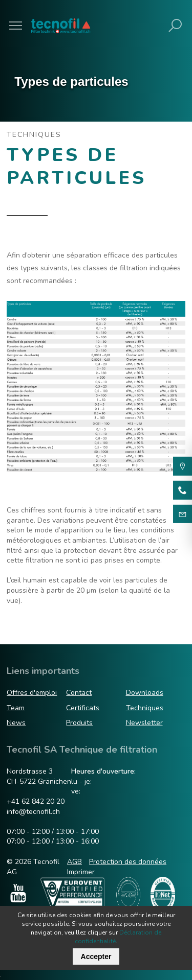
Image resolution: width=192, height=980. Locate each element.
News (16, 723)
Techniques (145, 708)
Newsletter (144, 723)
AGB (74, 862)
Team (16, 708)
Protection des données (128, 862)
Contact (79, 693)
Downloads (145, 693)
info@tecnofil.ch (33, 812)
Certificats (83, 708)
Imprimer (81, 872)
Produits (79, 723)
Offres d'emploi (32, 693)
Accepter (96, 956)
